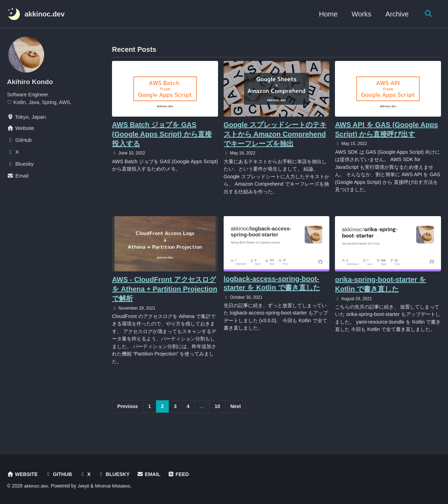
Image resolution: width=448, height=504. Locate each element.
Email (153, 474)
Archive (395, 14)
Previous (128, 412)
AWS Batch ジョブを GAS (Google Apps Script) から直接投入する (162, 134)
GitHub (60, 474)
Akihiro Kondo (31, 82)
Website (23, 474)
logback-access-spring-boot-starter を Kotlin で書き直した (272, 286)
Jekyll (84, 486)
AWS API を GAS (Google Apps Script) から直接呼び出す (386, 129)
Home (327, 14)
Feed (183, 474)
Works (360, 14)
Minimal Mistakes (115, 486)
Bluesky (117, 474)
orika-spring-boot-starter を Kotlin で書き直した (380, 287)
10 (217, 412)
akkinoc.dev (45, 14)
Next (236, 412)
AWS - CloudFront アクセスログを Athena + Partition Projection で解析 (165, 291)
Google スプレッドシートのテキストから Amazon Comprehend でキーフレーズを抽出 (275, 134)
